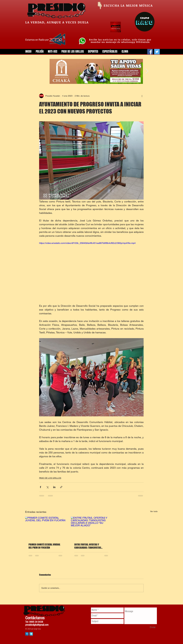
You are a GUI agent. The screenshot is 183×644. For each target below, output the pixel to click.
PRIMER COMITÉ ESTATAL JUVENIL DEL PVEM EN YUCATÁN (44, 546)
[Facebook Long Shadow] (27, 634)
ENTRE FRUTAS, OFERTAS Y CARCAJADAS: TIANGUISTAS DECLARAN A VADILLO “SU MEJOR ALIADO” (90, 546)
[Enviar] (153, 627)
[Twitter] (157, 52)
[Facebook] (150, 52)
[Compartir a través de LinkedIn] (54, 487)
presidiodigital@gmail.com (37, 625)
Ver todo (154, 511)
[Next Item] (147, 71)
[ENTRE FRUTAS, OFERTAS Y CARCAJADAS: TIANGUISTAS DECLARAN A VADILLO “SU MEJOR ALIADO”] (91, 528)
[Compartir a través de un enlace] (61, 487)
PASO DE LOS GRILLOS (50, 478)
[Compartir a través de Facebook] (40, 487)
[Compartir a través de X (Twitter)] (47, 487)
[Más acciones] (142, 96)
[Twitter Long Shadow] (31, 634)
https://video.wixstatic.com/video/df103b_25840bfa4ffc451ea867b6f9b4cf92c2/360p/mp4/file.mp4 (87, 243)
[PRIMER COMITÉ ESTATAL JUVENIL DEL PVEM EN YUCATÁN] (46, 528)
